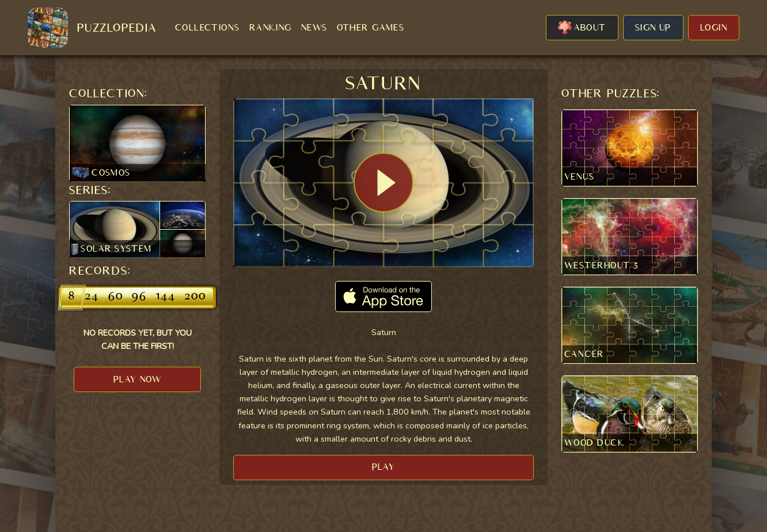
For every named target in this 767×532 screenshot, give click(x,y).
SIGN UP (653, 28)
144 (166, 297)
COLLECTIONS (208, 28)
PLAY (384, 467)
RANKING (271, 28)
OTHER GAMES (371, 28)
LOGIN (714, 28)
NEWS (314, 28)
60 (116, 297)
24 (92, 297)
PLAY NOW (138, 379)
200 (195, 297)
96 (139, 297)
